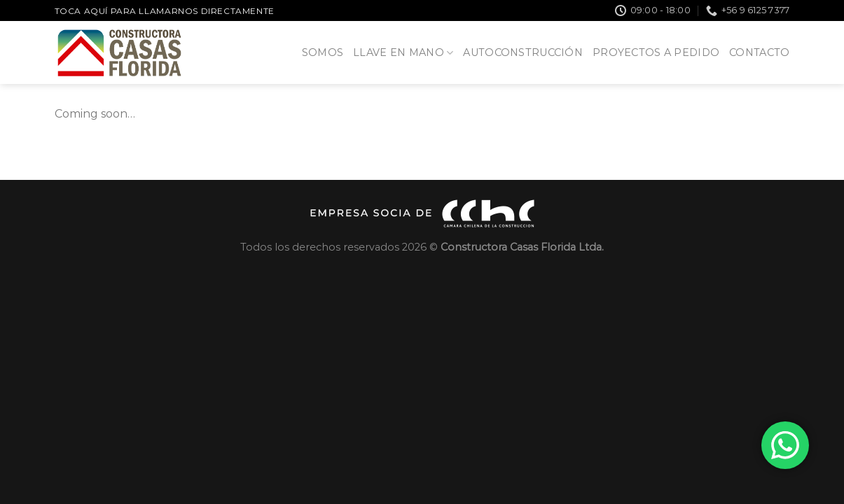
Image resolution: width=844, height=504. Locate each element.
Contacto (759, 52)
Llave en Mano (403, 53)
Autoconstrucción (523, 52)
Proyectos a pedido (656, 52)
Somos (323, 52)
